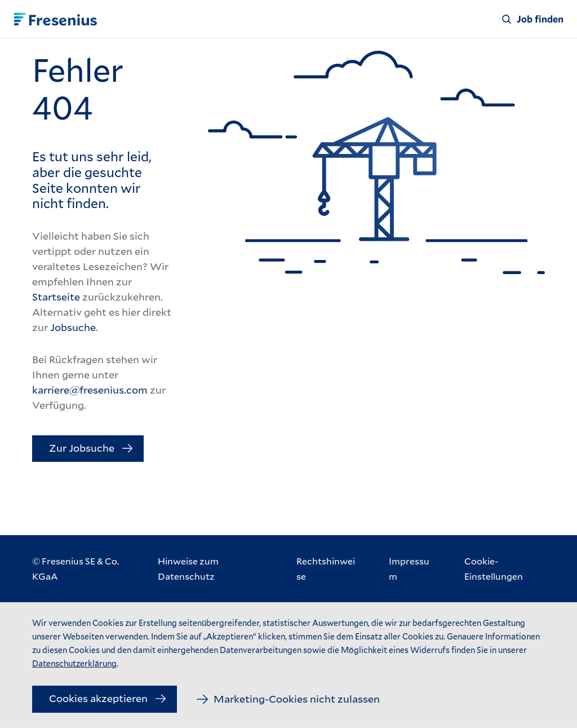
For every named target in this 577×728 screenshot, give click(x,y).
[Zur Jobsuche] (88, 449)
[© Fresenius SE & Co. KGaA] (84, 569)
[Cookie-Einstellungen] (505, 569)
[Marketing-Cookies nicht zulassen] (288, 699)
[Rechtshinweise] (326, 569)
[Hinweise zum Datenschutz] (210, 569)
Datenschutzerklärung (74, 663)
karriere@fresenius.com (90, 390)
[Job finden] (533, 19)
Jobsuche (73, 327)
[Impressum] (410, 569)
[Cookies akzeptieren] (105, 699)
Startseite (56, 297)
